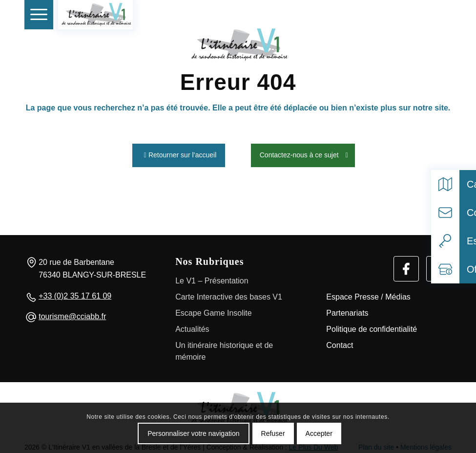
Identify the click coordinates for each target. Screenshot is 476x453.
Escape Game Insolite (214, 311)
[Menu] (39, 15)
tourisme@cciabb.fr (72, 314)
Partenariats (347, 311)
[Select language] (439, 15)
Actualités (192, 327)
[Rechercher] (417, 15)
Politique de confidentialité (372, 327)
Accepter (319, 433)
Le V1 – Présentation (212, 278)
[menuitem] (39, 15)
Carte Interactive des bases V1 (229, 294)
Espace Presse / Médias (368, 294)
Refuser (273, 433)
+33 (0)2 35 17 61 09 (75, 293)
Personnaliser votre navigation (193, 433)
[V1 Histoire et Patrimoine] (95, 15)
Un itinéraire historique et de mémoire (224, 349)
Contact (340, 343)
